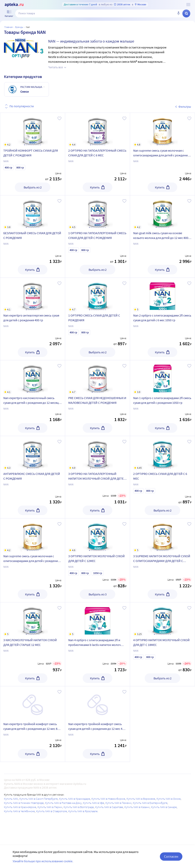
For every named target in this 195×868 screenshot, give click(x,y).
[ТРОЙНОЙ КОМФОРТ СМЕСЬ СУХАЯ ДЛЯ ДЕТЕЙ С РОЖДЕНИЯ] (33, 130)
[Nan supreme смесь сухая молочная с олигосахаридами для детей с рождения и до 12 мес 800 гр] (162, 130)
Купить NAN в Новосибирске (108, 799)
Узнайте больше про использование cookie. (43, 861)
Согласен (171, 856)
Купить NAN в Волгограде (79, 807)
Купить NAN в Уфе (93, 803)
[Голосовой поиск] (178, 13)
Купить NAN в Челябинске (19, 811)
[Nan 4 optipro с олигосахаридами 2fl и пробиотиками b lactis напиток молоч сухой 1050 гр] (97, 619)
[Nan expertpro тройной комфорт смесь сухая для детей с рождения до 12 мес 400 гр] (97, 703)
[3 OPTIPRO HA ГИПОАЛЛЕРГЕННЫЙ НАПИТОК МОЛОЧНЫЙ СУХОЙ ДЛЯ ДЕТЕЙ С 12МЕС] (97, 453)
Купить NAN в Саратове (109, 807)
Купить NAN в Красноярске (20, 807)
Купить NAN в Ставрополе (52, 811)
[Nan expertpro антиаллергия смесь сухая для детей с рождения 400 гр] (33, 295)
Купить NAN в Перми (50, 807)
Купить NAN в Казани (137, 807)
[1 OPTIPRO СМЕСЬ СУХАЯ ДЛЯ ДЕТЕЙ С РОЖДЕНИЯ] (97, 295)
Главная (8, 27)
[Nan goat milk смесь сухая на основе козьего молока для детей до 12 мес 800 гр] (162, 212)
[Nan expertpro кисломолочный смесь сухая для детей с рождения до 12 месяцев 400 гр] (33, 377)
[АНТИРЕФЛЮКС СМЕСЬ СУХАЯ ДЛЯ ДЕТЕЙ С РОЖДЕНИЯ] (33, 453)
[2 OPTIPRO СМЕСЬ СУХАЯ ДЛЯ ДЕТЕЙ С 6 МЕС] (162, 453)
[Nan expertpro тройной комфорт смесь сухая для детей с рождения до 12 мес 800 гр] (33, 703)
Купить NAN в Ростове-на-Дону (63, 803)
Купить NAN (11, 799)
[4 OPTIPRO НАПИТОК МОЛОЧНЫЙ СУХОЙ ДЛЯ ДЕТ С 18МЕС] (162, 619)
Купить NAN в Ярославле (83, 811)
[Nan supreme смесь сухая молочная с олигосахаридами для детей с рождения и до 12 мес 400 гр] (33, 535)
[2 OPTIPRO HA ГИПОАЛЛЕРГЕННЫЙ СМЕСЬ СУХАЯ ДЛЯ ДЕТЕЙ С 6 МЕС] (97, 130)
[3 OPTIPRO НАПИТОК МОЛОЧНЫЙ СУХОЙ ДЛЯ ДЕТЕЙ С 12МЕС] (97, 535)
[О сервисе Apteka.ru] (188, 5)
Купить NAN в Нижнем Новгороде (24, 803)
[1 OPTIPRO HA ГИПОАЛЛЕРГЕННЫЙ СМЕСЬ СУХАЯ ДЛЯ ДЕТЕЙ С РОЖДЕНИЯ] (97, 212)
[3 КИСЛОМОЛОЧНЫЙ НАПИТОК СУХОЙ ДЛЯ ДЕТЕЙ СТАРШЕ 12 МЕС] (33, 619)
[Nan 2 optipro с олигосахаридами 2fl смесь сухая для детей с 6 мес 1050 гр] (162, 295)
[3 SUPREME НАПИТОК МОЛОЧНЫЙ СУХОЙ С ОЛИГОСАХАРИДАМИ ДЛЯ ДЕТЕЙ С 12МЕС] (162, 535)
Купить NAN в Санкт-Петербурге (38, 799)
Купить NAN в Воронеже (141, 799)
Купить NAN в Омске (169, 799)
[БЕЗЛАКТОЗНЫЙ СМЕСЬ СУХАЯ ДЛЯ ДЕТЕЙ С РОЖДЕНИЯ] (33, 212)
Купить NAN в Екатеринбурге (150, 803)
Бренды (19, 27)
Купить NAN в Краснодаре (75, 799)
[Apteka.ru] (14, 5)
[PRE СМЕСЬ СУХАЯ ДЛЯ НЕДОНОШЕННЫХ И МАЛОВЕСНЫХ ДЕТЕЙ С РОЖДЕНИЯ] (97, 377)
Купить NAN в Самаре (164, 807)
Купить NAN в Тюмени (118, 803)
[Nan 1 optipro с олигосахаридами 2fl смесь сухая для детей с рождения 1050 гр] (162, 377)
